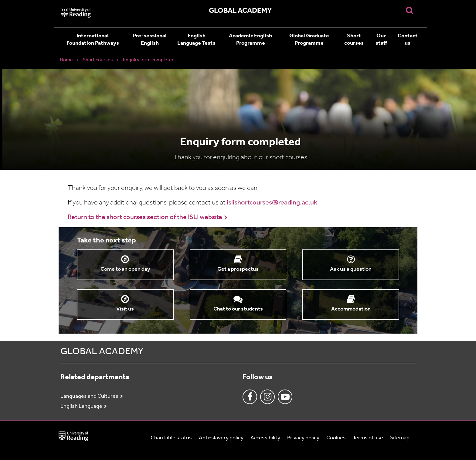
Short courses (354, 40)
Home (66, 60)
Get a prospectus (238, 269)
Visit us (125, 309)
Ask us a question (351, 269)
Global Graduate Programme (309, 40)
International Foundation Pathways (93, 40)
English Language (81, 406)
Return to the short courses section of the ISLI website (145, 217)
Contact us (408, 40)
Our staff (381, 40)
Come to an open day (125, 269)
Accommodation (351, 309)
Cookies (336, 438)
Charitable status (171, 438)
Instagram (267, 397)
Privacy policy (303, 438)
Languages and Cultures (89, 396)
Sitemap (400, 438)
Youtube (285, 397)
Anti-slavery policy (221, 438)
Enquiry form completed (149, 60)
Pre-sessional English (150, 40)
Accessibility (265, 438)
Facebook (250, 397)
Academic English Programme (250, 40)
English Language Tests (196, 40)
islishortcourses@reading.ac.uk (272, 203)
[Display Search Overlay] (410, 10)
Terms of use (368, 438)
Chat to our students (238, 309)
